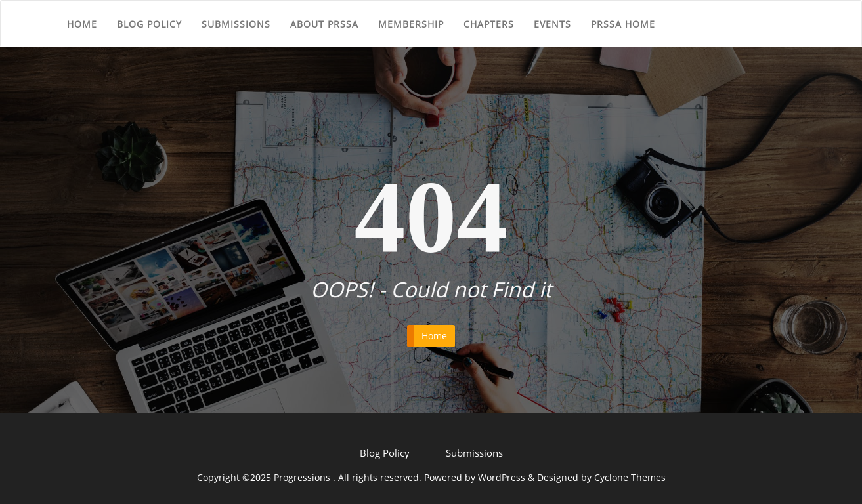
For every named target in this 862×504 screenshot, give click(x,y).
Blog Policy (149, 24)
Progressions (303, 477)
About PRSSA (324, 24)
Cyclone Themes (630, 477)
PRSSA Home (623, 24)
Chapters (489, 24)
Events (552, 24)
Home (82, 24)
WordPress (502, 477)
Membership (411, 24)
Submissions (236, 24)
